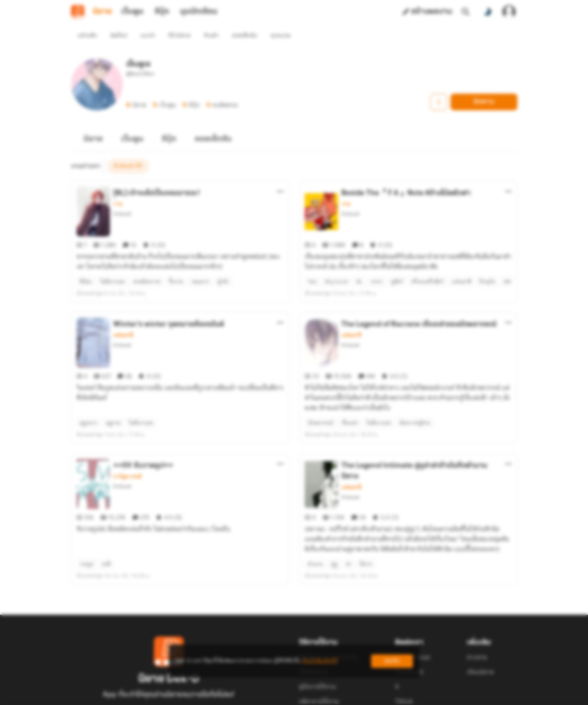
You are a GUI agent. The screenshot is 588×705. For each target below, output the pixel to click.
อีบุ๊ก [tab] (162, 12)
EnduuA (122, 199)
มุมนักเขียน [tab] (199, 12)
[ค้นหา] (466, 12)
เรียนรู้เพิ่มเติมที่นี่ (320, 661)
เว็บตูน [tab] (132, 12)
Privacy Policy (354, 695)
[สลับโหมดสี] (487, 12)
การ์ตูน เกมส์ (127, 431)
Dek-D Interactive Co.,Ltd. (265, 695)
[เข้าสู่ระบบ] (509, 12)
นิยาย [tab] (102, 12)
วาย (118, 189)
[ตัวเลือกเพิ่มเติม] (280, 176)
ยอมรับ (392, 661)
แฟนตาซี (123, 305)
